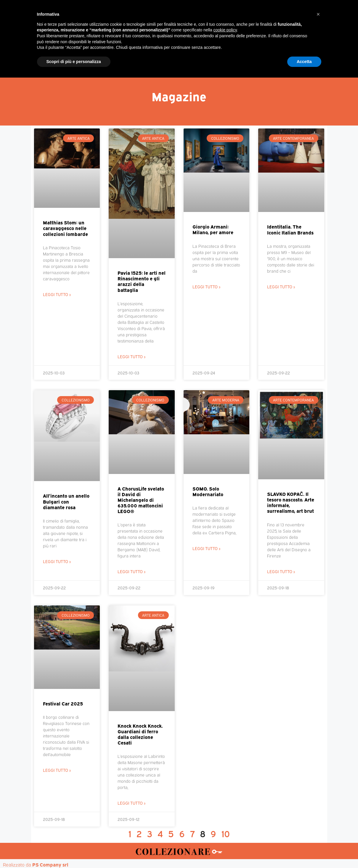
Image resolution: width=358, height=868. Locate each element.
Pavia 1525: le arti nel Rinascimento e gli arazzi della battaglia (142, 281)
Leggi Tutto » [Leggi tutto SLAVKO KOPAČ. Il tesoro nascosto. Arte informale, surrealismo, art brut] (281, 571)
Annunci (296, 57)
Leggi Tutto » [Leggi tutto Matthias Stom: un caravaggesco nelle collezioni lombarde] (57, 294)
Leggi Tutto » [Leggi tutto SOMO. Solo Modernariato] (206, 548)
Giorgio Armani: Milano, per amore (213, 229)
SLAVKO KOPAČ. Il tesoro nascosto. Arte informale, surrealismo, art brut (291, 502)
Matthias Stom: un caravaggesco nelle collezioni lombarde (65, 228)
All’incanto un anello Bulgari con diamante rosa (66, 501)
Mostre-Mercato (166, 57)
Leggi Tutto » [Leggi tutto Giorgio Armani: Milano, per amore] (206, 286)
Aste (245, 57)
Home (62, 57)
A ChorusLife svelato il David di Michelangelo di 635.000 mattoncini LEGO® (141, 500)
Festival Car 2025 (63, 703)
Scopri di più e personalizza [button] (74, 852)
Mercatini (125, 57)
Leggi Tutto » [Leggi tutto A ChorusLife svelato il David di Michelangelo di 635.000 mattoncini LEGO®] (131, 571)
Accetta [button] (304, 852)
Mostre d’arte (213, 57)
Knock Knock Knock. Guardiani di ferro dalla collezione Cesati (140, 734)
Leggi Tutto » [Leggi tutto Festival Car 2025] (57, 770)
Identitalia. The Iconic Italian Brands (290, 229)
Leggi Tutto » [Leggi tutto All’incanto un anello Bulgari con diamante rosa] (57, 561)
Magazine (91, 57)
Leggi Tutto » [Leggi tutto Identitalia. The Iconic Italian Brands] (281, 286)
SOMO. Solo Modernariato (208, 491)
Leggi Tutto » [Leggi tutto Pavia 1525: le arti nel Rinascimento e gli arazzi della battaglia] (131, 356)
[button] (318, 805)
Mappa (268, 57)
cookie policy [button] (225, 820)
